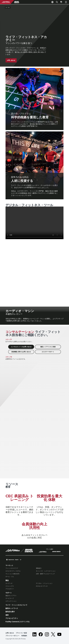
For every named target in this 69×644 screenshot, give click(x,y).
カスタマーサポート (48, 352)
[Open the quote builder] (61, 2)
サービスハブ (10, 598)
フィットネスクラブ (12, 568)
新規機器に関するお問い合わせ (21, 352)
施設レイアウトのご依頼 (48, 347)
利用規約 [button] (24, 636)
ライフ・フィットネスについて (16, 605)
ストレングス (10, 586)
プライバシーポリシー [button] (12, 636)
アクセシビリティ (12, 618)
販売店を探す (10, 612)
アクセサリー (10, 589)
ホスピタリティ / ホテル (13, 571)
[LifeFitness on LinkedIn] (34, 635)
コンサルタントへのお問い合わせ (21, 347)
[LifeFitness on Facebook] (41, 635)
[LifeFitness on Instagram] (47, 635)
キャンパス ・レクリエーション (46, 571)
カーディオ (9, 583)
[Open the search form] (57, 2)
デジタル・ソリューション (44, 583)
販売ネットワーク (12, 608)
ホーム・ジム (10, 577)
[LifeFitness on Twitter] (53, 635)
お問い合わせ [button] (10, 633)
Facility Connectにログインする (18, 622)
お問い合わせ (11, 60)
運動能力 (39, 568)
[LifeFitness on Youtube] (59, 635)
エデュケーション (11, 601)
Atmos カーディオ (42, 586)
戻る (8, 8)
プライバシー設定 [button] (21, 633)
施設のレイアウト (11, 596)
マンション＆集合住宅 (12, 574)
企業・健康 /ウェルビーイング (45, 574)
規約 (7, 615)
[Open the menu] (66, 2)
